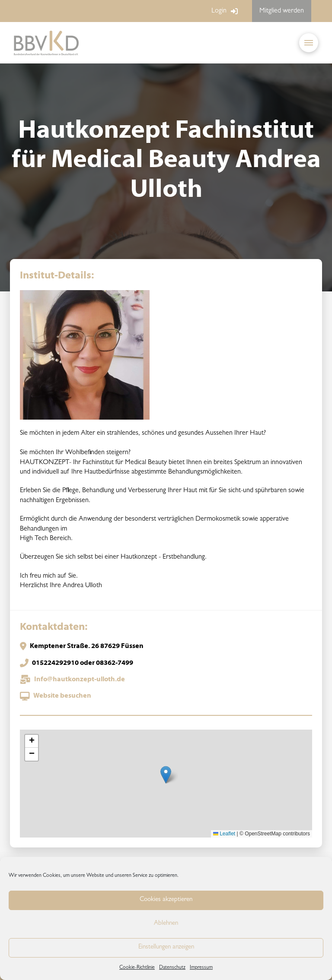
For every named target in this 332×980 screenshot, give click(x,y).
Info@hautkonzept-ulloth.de (80, 680)
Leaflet (224, 834)
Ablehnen (166, 924)
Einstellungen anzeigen (166, 947)
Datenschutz (172, 968)
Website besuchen (62, 696)
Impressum (201, 968)
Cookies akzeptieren (166, 900)
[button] (309, 43)
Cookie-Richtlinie (137, 968)
